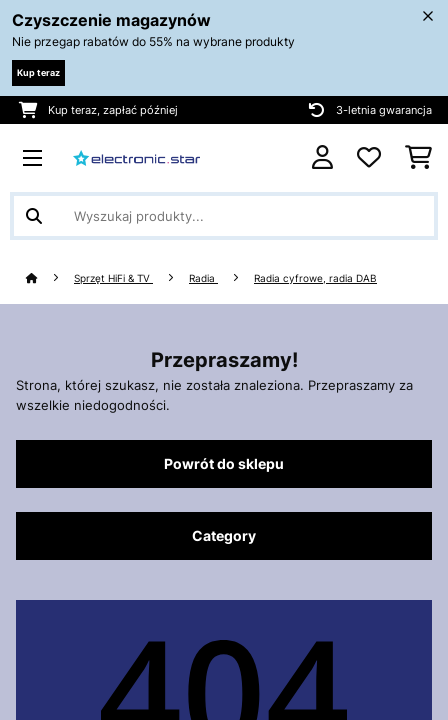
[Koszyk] (418, 158)
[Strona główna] (50, 278)
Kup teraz (38, 72)
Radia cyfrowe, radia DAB (315, 278)
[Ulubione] (369, 158)
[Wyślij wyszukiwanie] (34, 216)
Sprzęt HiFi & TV (113, 278)
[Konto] (322, 157)
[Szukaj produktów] (224, 216)
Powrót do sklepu (224, 464)
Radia (203, 278)
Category (224, 536)
